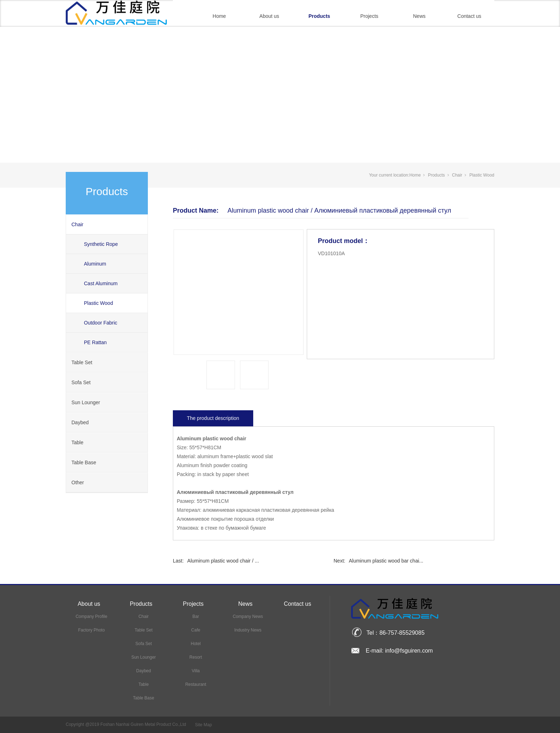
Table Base (84, 462)
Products (319, 16)
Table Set (82, 362)
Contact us (469, 16)
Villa (196, 671)
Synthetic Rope (101, 244)
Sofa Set (81, 382)
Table (77, 442)
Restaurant (196, 684)
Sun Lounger (86, 402)
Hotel (196, 644)
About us (269, 16)
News (419, 16)
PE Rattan (95, 342)
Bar (196, 616)
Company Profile (92, 616)
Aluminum (95, 264)
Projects (369, 16)
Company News (248, 616)
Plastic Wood (98, 303)
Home (219, 16)
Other (78, 482)
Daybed (80, 422)
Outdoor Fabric (101, 323)
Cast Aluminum (101, 283)
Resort (196, 657)
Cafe (196, 630)
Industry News (248, 630)
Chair (77, 224)
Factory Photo (92, 630)
